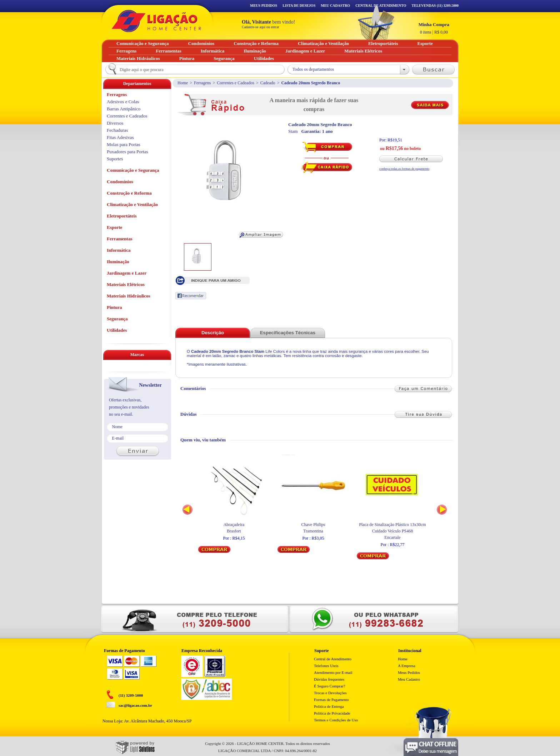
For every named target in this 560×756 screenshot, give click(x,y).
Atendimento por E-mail (333, 672)
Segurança (117, 319)
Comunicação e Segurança (133, 170)
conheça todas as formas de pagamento (404, 169)
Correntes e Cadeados (236, 83)
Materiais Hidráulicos (129, 296)
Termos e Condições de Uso (336, 720)
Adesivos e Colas (123, 102)
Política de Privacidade (332, 713)
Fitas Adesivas (120, 137)
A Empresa (407, 666)
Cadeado (268, 83)
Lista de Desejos (299, 6)
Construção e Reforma (129, 193)
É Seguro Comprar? (329, 686)
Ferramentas (119, 239)
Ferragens (202, 83)
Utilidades (117, 330)
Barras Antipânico (124, 109)
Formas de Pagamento (331, 700)
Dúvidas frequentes (329, 679)
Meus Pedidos (264, 6)
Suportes (115, 159)
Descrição (213, 333)
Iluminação (118, 262)
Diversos (115, 123)
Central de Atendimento (333, 659)
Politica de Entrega (329, 706)
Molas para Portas (124, 144)
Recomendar (191, 296)
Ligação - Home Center (156, 21)
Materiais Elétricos (126, 284)
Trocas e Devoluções (330, 693)
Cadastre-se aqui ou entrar (261, 27)
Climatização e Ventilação (132, 204)
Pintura (114, 307)
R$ (434, 28)
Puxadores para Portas (127, 152)
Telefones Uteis (326, 666)
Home (183, 83)
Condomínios (120, 182)
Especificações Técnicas (288, 333)
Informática (119, 250)
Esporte (114, 227)
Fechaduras (117, 130)
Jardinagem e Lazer (127, 273)
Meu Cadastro (335, 6)
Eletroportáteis (122, 216)
